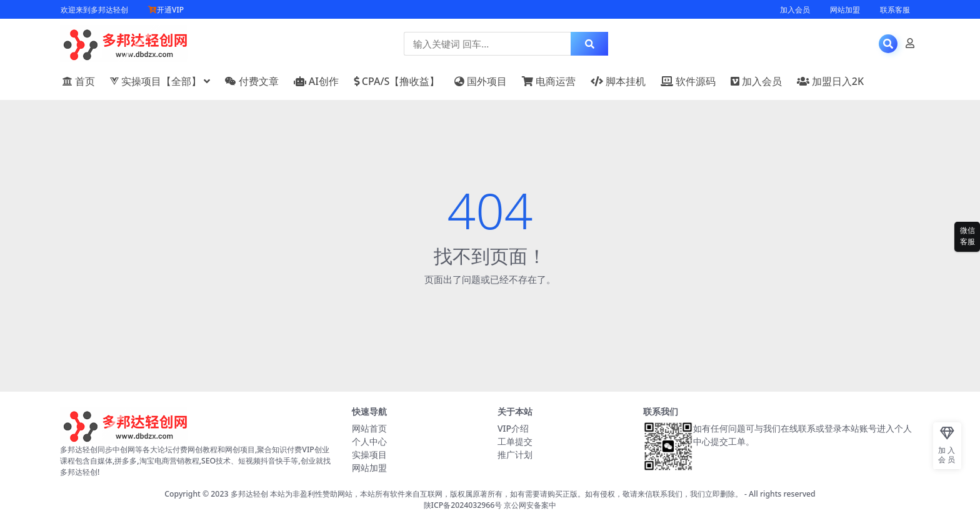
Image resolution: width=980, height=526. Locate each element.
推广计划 (515, 454)
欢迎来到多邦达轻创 (94, 10)
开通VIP (166, 10)
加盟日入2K (830, 81)
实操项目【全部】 (156, 81)
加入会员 (795, 10)
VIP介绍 (513, 428)
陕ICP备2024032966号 (463, 505)
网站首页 (369, 428)
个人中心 (369, 441)
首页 (79, 81)
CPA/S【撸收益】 (397, 81)
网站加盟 (845, 10)
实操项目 (369, 454)
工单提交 (515, 441)
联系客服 (895, 10)
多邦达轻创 (249, 494)
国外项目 (481, 81)
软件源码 (688, 81)
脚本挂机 (618, 81)
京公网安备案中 (530, 505)
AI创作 (316, 81)
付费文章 (252, 81)
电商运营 (549, 81)
